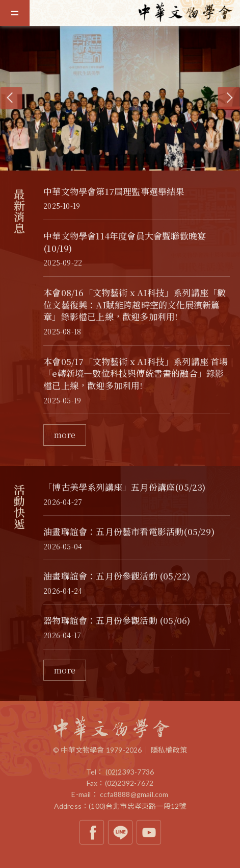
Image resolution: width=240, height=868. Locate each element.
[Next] (229, 98)
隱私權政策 (169, 750)
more (65, 435)
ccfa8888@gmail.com (134, 794)
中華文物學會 (189, 12)
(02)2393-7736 (130, 772)
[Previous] (11, 98)
